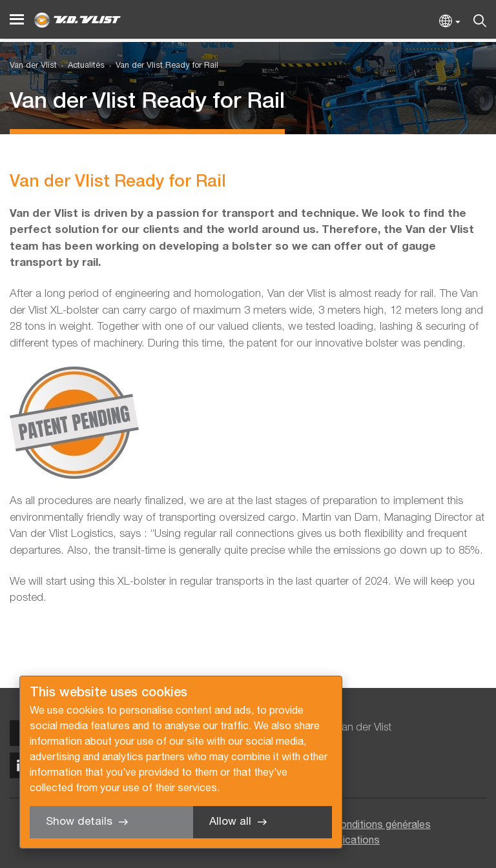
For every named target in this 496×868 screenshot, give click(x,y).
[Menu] (17, 20)
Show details (79, 822)
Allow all (230, 822)
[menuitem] (81, 66)
